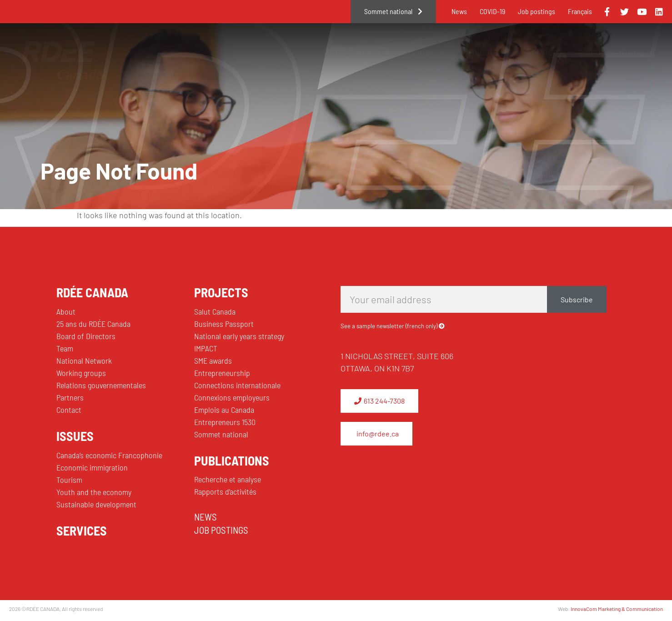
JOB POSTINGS (221, 530)
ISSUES (75, 436)
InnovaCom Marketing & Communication (617, 609)
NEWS (206, 517)
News (459, 11)
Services (550, 51)
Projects (486, 51)
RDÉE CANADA (92, 292)
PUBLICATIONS (232, 461)
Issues (427, 51)
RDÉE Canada (357, 51)
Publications (622, 51)
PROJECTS (221, 292)
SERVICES (82, 531)
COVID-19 (492, 11)
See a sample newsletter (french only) (389, 326)
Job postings (537, 11)
